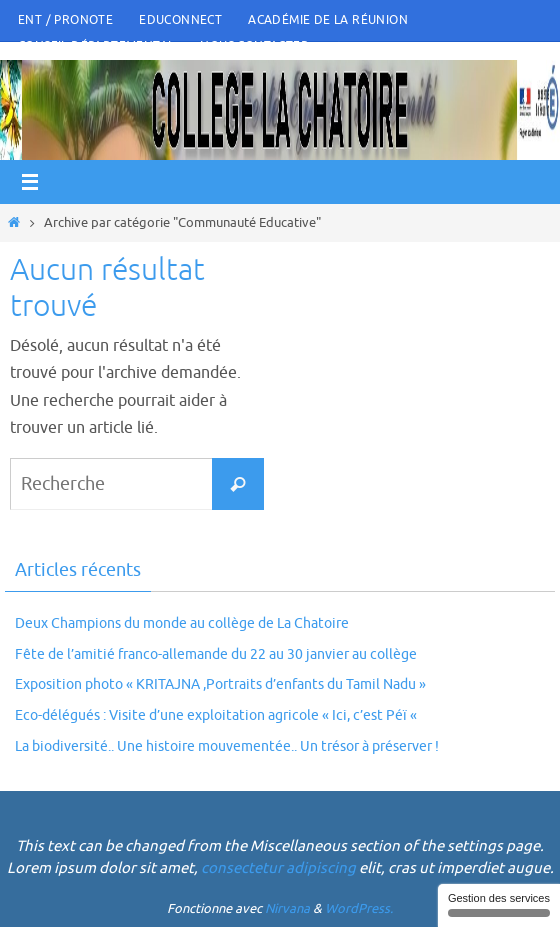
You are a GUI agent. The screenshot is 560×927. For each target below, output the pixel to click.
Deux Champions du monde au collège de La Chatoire (182, 623)
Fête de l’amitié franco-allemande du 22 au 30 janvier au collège (216, 654)
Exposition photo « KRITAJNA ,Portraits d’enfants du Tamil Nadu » (220, 684)
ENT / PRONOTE (65, 20)
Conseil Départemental (96, 46)
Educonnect (180, 20)
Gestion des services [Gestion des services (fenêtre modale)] (499, 904)
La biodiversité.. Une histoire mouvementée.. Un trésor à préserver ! (227, 746)
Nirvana (287, 908)
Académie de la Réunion (328, 20)
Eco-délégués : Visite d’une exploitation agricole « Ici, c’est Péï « (217, 715)
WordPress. (359, 908)
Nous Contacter (254, 46)
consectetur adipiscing (278, 868)
